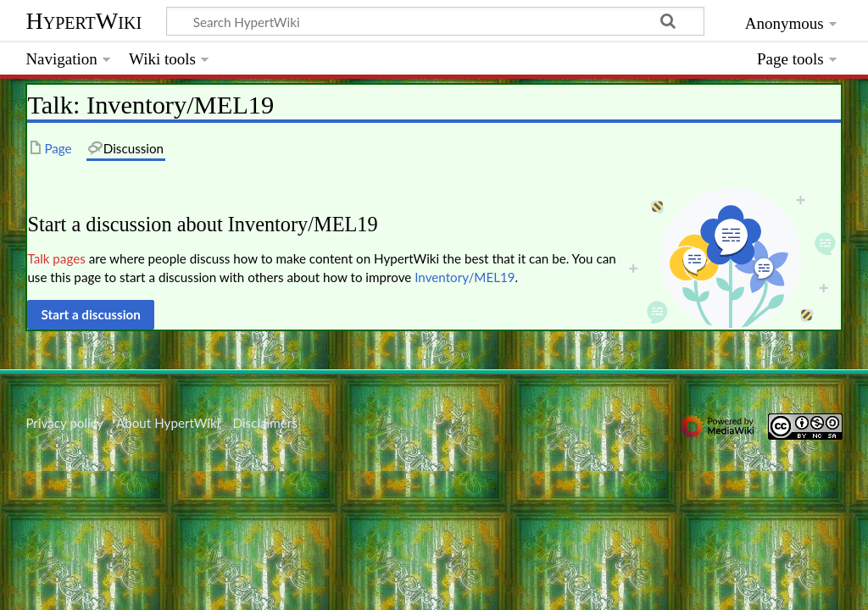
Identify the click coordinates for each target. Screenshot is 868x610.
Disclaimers (265, 423)
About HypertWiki (168, 423)
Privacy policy (64, 423)
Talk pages (56, 258)
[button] (91, 314)
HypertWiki (83, 21)
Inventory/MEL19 (465, 277)
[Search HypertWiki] (435, 21)
